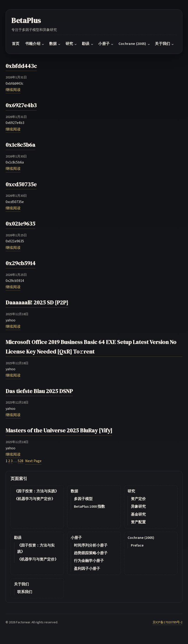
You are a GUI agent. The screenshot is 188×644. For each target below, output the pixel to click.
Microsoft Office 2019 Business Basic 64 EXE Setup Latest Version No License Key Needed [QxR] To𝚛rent (91, 347)
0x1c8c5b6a (20, 145)
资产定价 (138, 499)
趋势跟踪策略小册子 (91, 553)
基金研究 (138, 514)
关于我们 (21, 584)
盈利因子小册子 (87, 569)
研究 (131, 491)
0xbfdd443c (21, 66)
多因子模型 (83, 499)
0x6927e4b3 (21, 105)
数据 (74, 491)
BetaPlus (26, 20)
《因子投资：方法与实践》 (36, 491)
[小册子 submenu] (112, 44)
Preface (137, 545)
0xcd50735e (21, 184)
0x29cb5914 (21, 263)
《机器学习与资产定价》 (35, 499)
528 (21, 461)
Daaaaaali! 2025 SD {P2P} (37, 302)
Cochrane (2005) (141, 538)
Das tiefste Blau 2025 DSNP (39, 391)
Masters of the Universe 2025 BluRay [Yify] (59, 430)
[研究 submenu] (76, 44)
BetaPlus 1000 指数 (89, 507)
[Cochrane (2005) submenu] (149, 44)
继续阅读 (13, 90)
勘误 (18, 538)
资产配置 (138, 522)
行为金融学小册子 (89, 561)
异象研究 (138, 507)
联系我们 (25, 592)
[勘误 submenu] (92, 44)
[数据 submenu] (59, 44)
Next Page (33, 461)
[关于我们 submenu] (173, 44)
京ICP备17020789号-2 (167, 622)
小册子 (76, 538)
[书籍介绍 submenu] (43, 44)
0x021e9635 (20, 224)
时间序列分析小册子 (91, 545)
